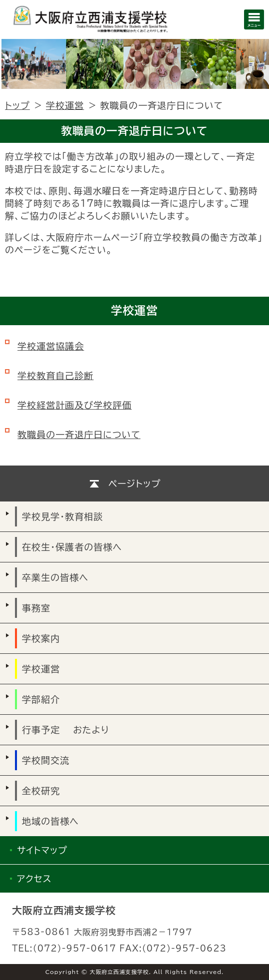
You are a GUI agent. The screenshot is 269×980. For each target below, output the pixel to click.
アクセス (34, 879)
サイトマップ (42, 850)
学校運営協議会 (51, 346)
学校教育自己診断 (56, 376)
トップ (17, 105)
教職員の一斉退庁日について (79, 435)
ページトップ (134, 484)
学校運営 (65, 105)
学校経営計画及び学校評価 (75, 405)
